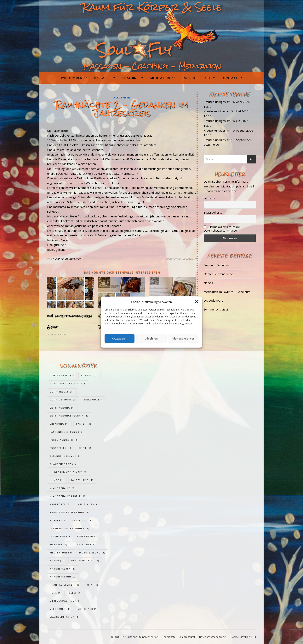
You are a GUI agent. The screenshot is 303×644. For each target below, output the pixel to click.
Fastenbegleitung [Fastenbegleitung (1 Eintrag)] (66, 432)
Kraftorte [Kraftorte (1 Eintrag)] (60, 504)
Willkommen (72, 78)
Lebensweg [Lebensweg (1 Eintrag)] (88, 536)
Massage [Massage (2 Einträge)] (59, 544)
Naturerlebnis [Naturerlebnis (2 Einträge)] (63, 577)
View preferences (184, 338)
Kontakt (230, 78)
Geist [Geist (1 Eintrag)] (85, 448)
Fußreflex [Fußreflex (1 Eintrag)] (61, 448)
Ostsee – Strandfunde (218, 274)
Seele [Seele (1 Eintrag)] (75, 593)
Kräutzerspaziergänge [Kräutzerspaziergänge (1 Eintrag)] (70, 512)
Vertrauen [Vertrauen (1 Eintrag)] (60, 609)
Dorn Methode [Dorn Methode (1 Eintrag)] (63, 400)
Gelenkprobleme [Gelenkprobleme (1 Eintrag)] (65, 456)
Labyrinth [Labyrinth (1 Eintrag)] (83, 520)
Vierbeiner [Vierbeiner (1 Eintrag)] (88, 609)
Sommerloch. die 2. (216, 309)
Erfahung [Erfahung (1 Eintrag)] (59, 424)
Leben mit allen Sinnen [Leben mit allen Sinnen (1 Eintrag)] (70, 528)
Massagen (102, 78)
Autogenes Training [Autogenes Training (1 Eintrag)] (68, 384)
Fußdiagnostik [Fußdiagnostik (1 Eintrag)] (64, 440)
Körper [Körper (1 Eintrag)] (58, 520)
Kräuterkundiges (215, 102)
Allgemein (122, 98)
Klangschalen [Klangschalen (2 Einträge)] (63, 488)
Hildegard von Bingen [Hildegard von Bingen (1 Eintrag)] (69, 472)
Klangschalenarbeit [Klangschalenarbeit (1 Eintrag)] (68, 496)
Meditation (160, 78)
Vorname (209, 198)
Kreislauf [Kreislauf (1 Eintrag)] (88, 504)
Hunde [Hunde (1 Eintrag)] (57, 480)
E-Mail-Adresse (213, 213)
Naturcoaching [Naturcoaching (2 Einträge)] (85, 561)
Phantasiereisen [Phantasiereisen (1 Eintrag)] (65, 585)
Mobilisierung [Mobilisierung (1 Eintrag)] (92, 553)
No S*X (208, 283)
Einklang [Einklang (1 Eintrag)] (93, 400)
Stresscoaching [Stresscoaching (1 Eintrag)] (65, 601)
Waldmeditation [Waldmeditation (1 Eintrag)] (65, 617)
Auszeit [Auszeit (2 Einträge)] (89, 375)
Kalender (190, 78)
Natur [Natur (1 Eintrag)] (57, 561)
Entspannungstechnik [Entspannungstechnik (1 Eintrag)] (69, 416)
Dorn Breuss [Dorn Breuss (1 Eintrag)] (62, 392)
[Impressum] (187, 637)
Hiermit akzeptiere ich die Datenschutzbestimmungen (222, 229)
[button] (197, 302)
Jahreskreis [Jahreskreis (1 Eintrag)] (82, 480)
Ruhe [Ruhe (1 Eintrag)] (56, 593)
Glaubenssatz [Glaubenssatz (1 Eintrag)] (63, 464)
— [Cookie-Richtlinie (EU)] (241, 637)
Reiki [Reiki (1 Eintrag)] (92, 585)
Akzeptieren (120, 338)
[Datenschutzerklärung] (212, 637)
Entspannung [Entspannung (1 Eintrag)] (62, 408)
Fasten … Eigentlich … (218, 265)
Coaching (131, 78)
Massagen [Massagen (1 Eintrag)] (84, 544)
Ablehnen (151, 338)
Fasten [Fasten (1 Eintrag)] (84, 424)
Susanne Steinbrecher (67, 259)
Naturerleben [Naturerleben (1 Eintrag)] (63, 569)
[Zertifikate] (170, 637)
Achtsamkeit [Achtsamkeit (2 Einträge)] (62, 375)
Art (208, 78)
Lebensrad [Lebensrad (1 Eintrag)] (60, 536)
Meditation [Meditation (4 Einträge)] (61, 553)
